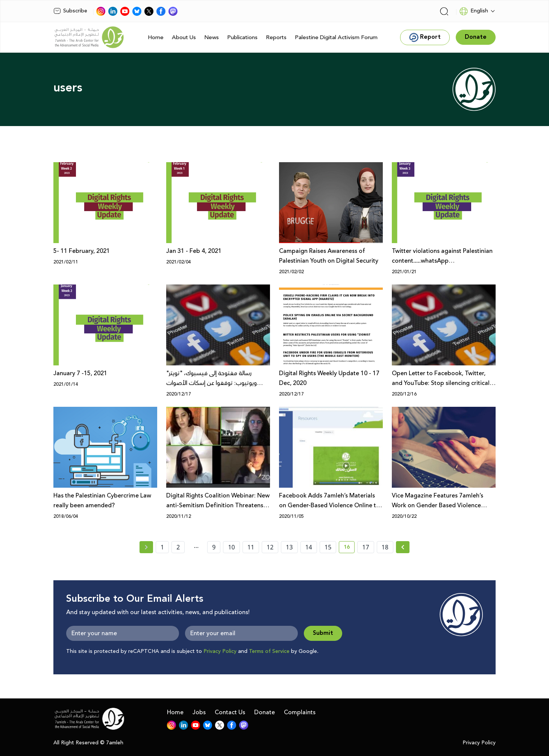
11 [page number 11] (251, 547)
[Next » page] (403, 547)
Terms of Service (269, 651)
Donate (265, 712)
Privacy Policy (220, 651)
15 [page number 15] (328, 547)
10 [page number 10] (231, 547)
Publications (242, 37)
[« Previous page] (146, 547)
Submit (323, 633)
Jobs (199, 712)
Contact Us (230, 712)
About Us (184, 37)
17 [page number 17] (365, 547)
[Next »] (403, 547)
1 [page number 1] (162, 547)
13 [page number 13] (289, 547)
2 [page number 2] (178, 547)
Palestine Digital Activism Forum (336, 37)
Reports (276, 37)
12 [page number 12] (270, 547)
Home (156, 37)
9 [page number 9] (214, 547)
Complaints (300, 712)
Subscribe (70, 11)
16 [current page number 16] (349, 548)
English (474, 11)
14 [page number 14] (309, 547)
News (212, 37)
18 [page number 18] (385, 547)
